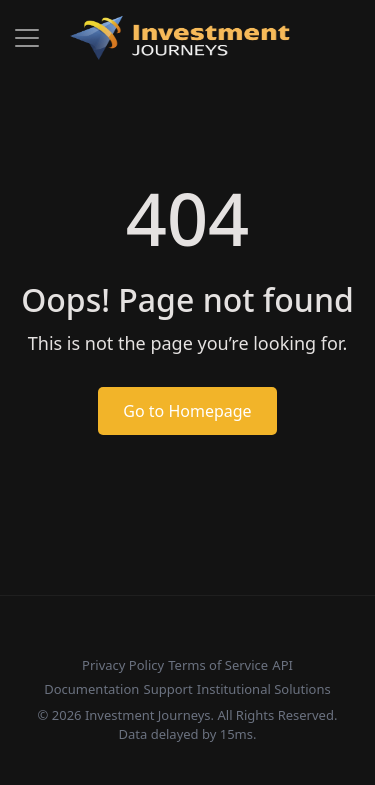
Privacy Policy (123, 665)
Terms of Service (218, 665)
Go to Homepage (187, 411)
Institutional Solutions (264, 689)
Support (168, 689)
